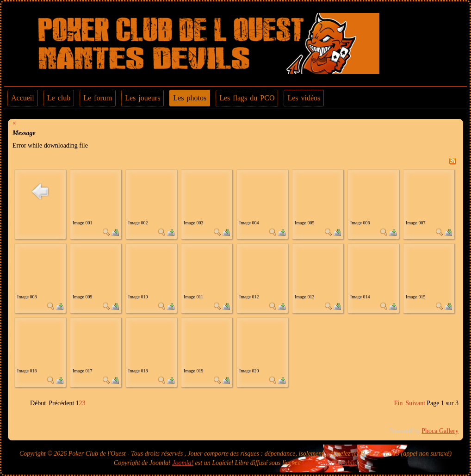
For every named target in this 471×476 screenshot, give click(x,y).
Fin (399, 403)
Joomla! (183, 463)
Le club (59, 98)
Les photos (190, 98)
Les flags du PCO (247, 98)
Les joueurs (143, 98)
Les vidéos (304, 98)
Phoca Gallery (440, 431)
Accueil (23, 98)
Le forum (98, 98)
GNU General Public (330, 463)
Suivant (415, 403)
